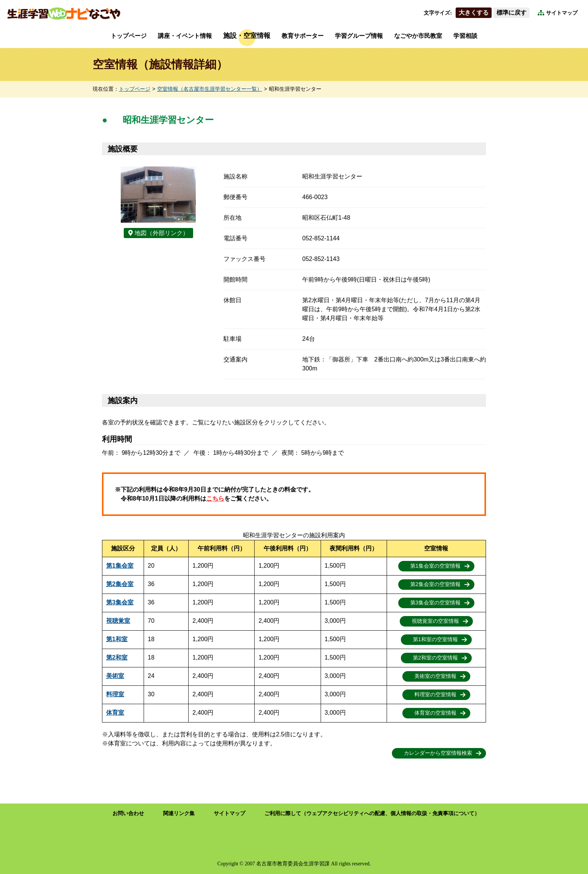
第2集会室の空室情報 (435, 584)
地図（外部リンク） (162, 233)
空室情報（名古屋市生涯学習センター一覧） (210, 89)
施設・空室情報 (247, 36)
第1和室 (117, 639)
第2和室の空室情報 (435, 658)
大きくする (474, 13)
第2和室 (117, 657)
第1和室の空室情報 (435, 639)
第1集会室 (120, 566)
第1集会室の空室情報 (435, 566)
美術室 (115, 676)
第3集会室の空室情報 (435, 603)
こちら (215, 498)
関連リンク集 (179, 813)
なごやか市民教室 (418, 36)
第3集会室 (120, 602)
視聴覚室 (118, 621)
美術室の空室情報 (435, 676)
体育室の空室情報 (435, 713)
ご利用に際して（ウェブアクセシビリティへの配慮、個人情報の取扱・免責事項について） (372, 813)
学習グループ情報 (359, 36)
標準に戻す (511, 13)
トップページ (129, 36)
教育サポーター (303, 36)
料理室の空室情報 (435, 695)
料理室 (115, 694)
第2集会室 (120, 584)
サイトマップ (562, 13)
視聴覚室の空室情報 (435, 621)
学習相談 (465, 36)
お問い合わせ (128, 813)
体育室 (115, 713)
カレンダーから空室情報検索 (438, 753)
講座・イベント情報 (185, 36)
